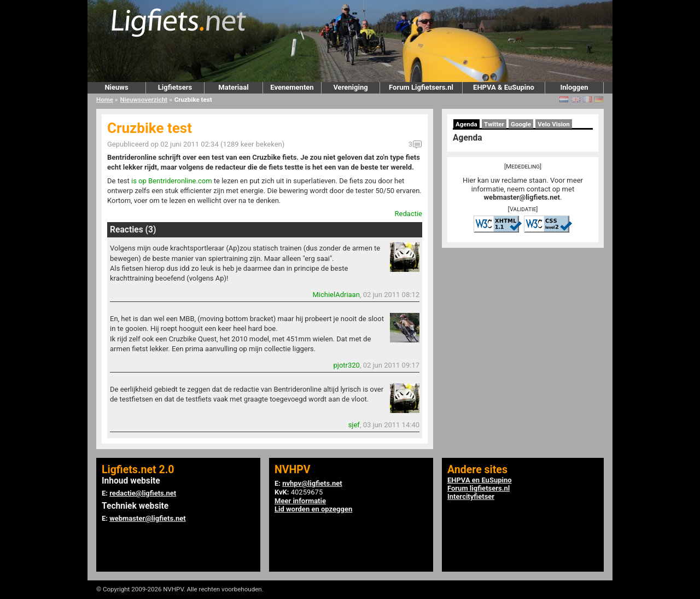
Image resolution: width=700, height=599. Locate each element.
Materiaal (233, 87)
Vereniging (350, 87)
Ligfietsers (175, 87)
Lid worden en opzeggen (313, 509)
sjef (354, 425)
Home (105, 100)
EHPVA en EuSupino (480, 480)
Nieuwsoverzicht (144, 100)
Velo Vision (554, 124)
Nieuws (116, 87)
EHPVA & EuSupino (504, 87)
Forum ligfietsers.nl (479, 488)
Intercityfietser (471, 496)
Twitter (494, 124)
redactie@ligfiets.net (143, 493)
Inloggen (574, 87)
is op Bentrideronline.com (172, 181)
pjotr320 (346, 365)
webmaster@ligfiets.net (522, 197)
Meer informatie (300, 501)
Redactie (409, 214)
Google (521, 124)
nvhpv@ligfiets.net (312, 483)
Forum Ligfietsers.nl (421, 87)
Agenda (466, 124)
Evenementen (292, 87)
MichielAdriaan (336, 295)
